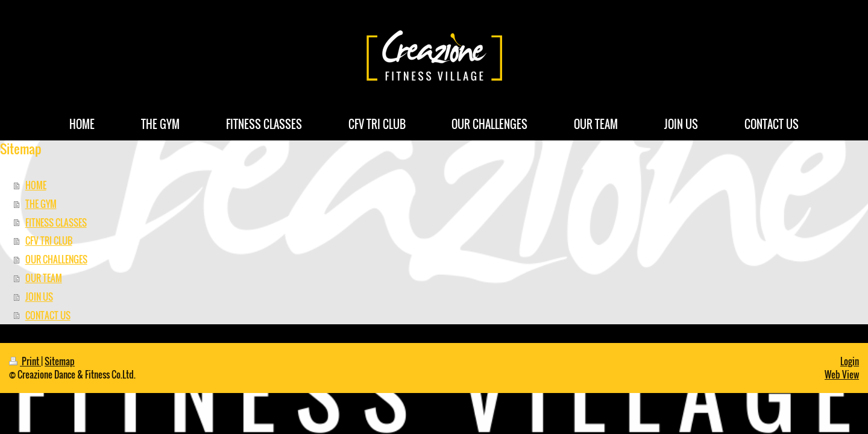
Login (850, 361)
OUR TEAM (44, 278)
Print (25, 361)
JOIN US (39, 297)
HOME (36, 185)
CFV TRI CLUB (49, 241)
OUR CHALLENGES (56, 259)
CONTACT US (48, 315)
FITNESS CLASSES (56, 222)
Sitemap (60, 361)
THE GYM (41, 204)
